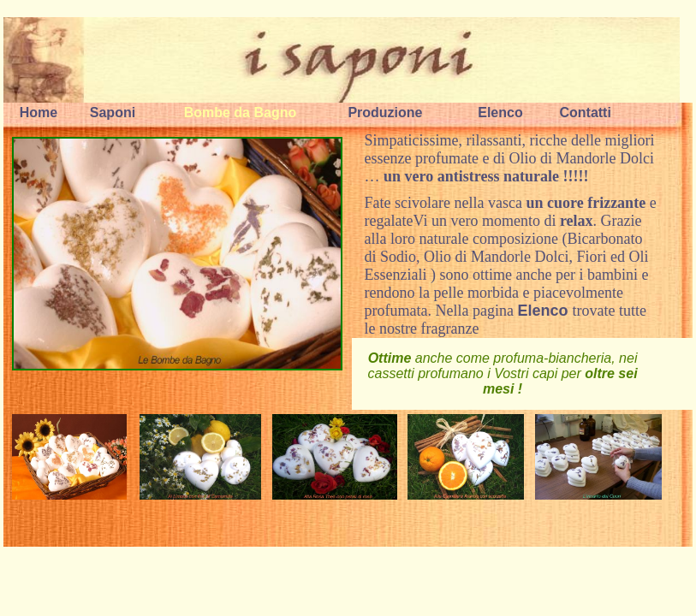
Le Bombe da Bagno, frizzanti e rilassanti (177, 254)
